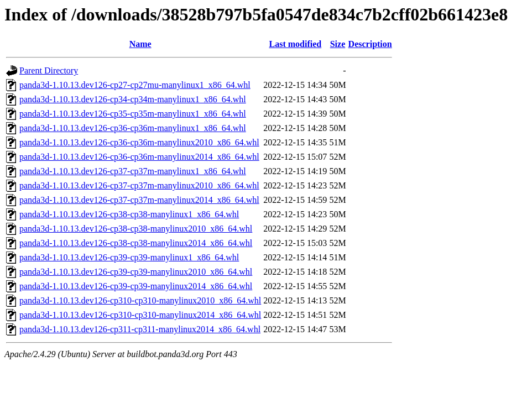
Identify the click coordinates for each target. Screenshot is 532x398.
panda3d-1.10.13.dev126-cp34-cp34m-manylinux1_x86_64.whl (133, 99)
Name (140, 44)
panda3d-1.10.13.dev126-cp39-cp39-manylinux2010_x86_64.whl (136, 272)
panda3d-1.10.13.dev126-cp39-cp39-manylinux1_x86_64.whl (129, 257)
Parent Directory (49, 70)
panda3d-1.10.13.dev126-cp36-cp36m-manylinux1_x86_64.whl (133, 128)
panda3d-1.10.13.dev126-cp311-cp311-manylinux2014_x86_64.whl (140, 329)
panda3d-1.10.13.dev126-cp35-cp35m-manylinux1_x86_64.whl (133, 114)
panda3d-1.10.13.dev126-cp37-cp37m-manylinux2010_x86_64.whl (139, 185)
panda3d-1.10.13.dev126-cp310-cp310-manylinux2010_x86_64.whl (140, 300)
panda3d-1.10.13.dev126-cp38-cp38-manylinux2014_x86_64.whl (136, 243)
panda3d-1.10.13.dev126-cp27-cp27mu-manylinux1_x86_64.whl (135, 85)
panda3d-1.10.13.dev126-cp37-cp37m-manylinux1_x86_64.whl (133, 171)
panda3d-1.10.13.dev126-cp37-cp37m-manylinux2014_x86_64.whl (139, 200)
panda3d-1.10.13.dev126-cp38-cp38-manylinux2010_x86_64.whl (136, 229)
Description (370, 44)
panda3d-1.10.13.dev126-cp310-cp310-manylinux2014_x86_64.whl (140, 315)
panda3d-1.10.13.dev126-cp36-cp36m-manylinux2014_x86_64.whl (139, 157)
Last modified (295, 44)
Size (338, 44)
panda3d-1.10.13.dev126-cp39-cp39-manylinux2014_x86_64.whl (136, 286)
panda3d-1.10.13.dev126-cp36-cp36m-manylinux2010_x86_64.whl (139, 142)
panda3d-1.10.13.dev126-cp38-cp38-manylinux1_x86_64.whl (129, 214)
